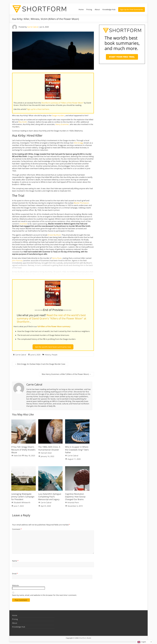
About (97, 9)
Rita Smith (23, 122)
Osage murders (58, 115)
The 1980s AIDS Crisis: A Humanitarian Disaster (49, 447)
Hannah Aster (46, 452)
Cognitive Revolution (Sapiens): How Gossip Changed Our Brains (75, 496)
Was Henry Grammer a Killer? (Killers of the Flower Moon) (66, 373)
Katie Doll (18, 455)
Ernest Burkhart (54, 235)
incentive (23, 224)
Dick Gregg (78, 143)
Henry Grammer (62, 124)
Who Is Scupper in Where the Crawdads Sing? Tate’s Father (77, 449)
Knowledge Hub (109, 9)
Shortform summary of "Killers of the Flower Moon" (63, 103)
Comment (17, 528)
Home (81, 9)
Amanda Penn (73, 502)
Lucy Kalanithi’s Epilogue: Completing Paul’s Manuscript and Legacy (50, 496)
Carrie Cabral (33, 27)
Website (15, 584)
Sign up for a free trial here (38, 109)
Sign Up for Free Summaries (132, 9)
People (55, 354)
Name (15, 560)
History (48, 354)
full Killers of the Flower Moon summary (54, 326)
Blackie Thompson (81, 203)
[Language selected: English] (144, 642)
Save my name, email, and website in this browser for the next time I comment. (44, 594)
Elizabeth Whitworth (22, 502)
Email (15, 573)
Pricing (89, 9)
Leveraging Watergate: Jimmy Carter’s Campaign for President (23, 496)
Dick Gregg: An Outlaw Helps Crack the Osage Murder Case (40, 363)
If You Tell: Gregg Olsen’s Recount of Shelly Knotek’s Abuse (23, 449)
